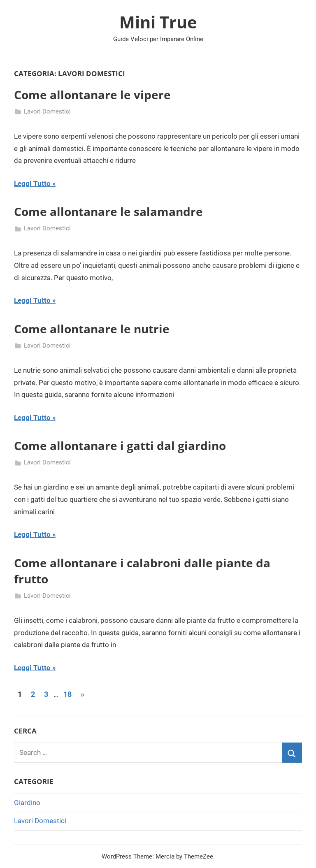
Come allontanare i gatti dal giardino (120, 446)
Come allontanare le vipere (92, 95)
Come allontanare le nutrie (92, 329)
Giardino (27, 803)
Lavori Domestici (47, 111)
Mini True (158, 22)
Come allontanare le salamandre (108, 211)
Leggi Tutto (32, 183)
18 (67, 694)
